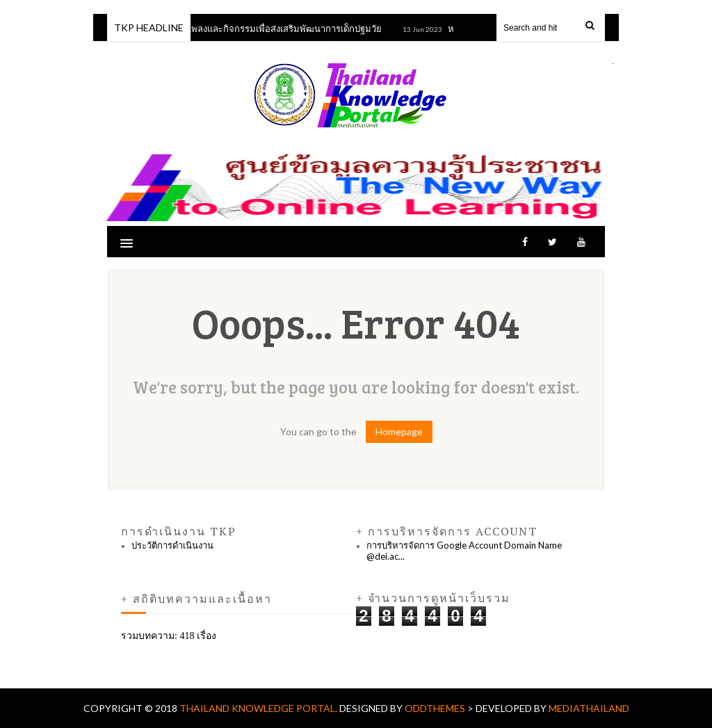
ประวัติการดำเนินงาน (172, 545)
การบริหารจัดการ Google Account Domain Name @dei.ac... (464, 551)
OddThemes (435, 708)
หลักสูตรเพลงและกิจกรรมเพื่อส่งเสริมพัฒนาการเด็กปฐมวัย (273, 29)
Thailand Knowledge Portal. (259, 708)
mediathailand (589, 708)
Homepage (399, 431)
